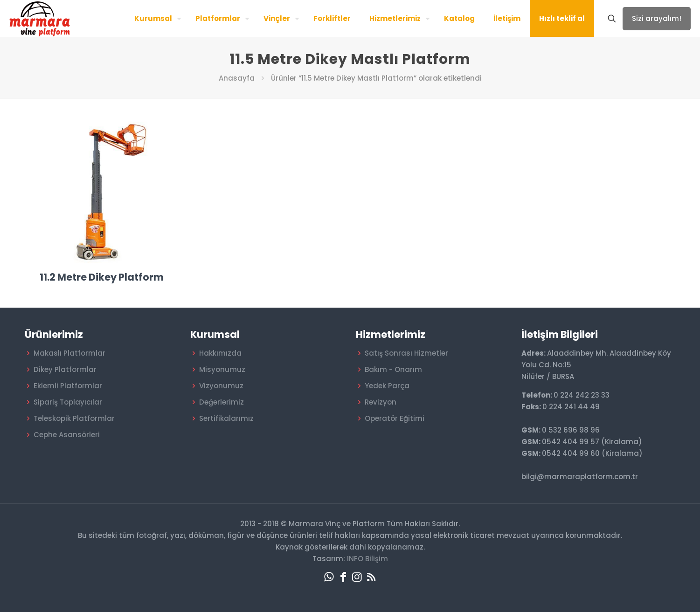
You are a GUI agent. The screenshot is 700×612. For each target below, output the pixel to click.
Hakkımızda (220, 353)
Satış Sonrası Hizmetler (406, 353)
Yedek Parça (387, 386)
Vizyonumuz (221, 386)
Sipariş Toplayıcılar (68, 402)
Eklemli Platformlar (68, 386)
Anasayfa (237, 78)
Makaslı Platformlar (69, 353)
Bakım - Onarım (393, 369)
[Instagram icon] (357, 577)
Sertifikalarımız (226, 418)
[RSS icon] (371, 577)
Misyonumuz (222, 369)
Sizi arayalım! (657, 18)
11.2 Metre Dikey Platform (102, 277)
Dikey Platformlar (65, 369)
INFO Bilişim (367, 559)
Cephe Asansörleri (67, 435)
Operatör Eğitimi (395, 418)
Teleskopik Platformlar (74, 418)
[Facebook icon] (343, 577)
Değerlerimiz (222, 402)
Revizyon (381, 402)
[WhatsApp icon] (329, 577)
